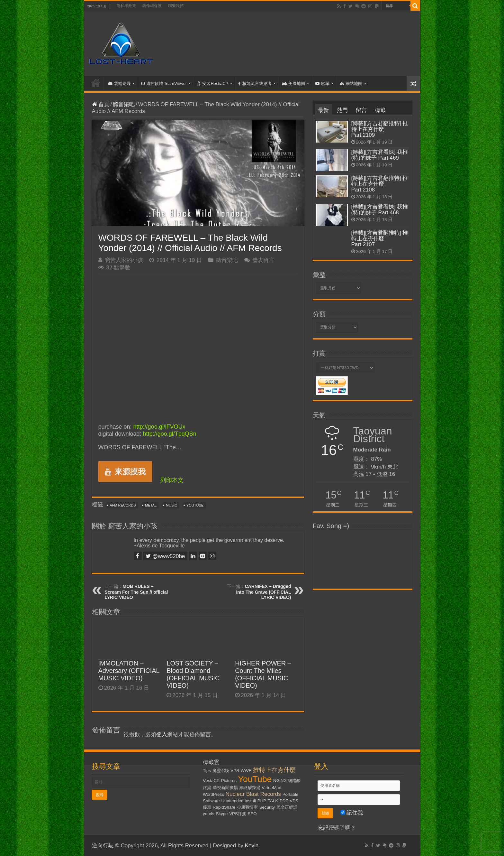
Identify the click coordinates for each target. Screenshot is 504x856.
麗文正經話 (287, 807)
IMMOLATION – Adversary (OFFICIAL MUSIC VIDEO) (129, 671)
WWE (246, 771)
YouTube (195, 505)
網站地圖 (351, 84)
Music (171, 505)
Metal (151, 505)
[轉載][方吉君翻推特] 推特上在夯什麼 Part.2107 (380, 239)
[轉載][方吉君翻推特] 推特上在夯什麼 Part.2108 (380, 184)
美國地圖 (293, 84)
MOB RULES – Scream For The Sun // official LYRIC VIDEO (136, 592)
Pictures (229, 781)
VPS (235, 771)
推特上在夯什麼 (274, 770)
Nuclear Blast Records (253, 794)
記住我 (352, 813)
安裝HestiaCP (213, 84)
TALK (273, 801)
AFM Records (123, 505)
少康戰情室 (247, 807)
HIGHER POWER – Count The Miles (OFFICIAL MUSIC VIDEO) (263, 674)
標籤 (380, 110)
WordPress (213, 794)
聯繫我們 (176, 6)
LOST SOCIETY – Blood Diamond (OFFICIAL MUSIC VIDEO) (193, 674)
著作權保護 (152, 6)
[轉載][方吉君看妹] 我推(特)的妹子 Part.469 (380, 155)
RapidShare (224, 807)
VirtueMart (271, 788)
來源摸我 (125, 472)
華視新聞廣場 (225, 788)
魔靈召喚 (221, 771)
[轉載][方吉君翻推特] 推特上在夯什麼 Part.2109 (380, 129)
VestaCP (211, 781)
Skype (222, 814)
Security (267, 807)
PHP (262, 801)
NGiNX (280, 781)
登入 (162, 735)
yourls (209, 814)
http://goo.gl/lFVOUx (159, 427)
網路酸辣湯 (250, 788)
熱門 (342, 110)
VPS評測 (238, 814)
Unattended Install (238, 801)
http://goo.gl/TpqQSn (170, 434)
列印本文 (172, 480)
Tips (207, 771)
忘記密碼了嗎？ (337, 828)
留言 (361, 110)
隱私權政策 (126, 6)
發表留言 (263, 260)
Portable (291, 794)
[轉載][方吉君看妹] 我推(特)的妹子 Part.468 (380, 210)
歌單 (322, 84)
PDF (284, 801)
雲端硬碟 (119, 84)
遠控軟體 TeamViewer (164, 84)
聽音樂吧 (124, 104)
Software (211, 801)
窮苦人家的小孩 (124, 260)
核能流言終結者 (255, 84)
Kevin (252, 846)
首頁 (96, 83)
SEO (252, 814)
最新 (323, 110)
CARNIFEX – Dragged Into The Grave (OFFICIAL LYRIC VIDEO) (263, 592)
